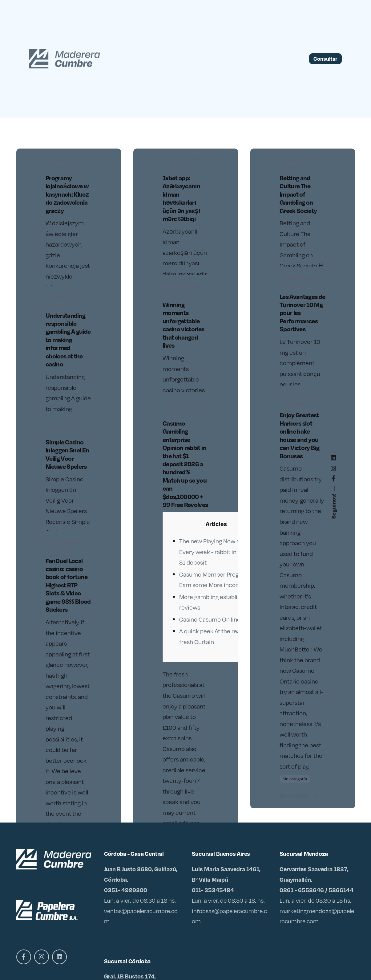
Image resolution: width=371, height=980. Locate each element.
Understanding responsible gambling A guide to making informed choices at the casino (68, 340)
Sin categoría (295, 779)
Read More (299, 796)
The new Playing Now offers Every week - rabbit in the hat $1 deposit (218, 551)
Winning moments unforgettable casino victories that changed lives (183, 325)
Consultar (325, 59)
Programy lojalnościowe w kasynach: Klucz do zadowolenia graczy (67, 194)
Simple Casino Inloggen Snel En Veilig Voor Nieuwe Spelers (67, 454)
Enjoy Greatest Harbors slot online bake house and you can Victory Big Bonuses (299, 435)
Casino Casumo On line (210, 619)
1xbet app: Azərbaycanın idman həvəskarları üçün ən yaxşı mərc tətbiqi (181, 198)
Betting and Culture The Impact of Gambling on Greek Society (298, 194)
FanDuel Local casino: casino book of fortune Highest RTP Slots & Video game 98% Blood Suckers (68, 585)
